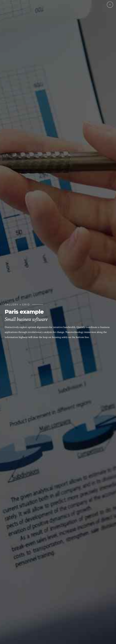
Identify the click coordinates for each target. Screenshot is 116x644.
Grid (26, 305)
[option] (58, 322)
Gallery (11, 305)
